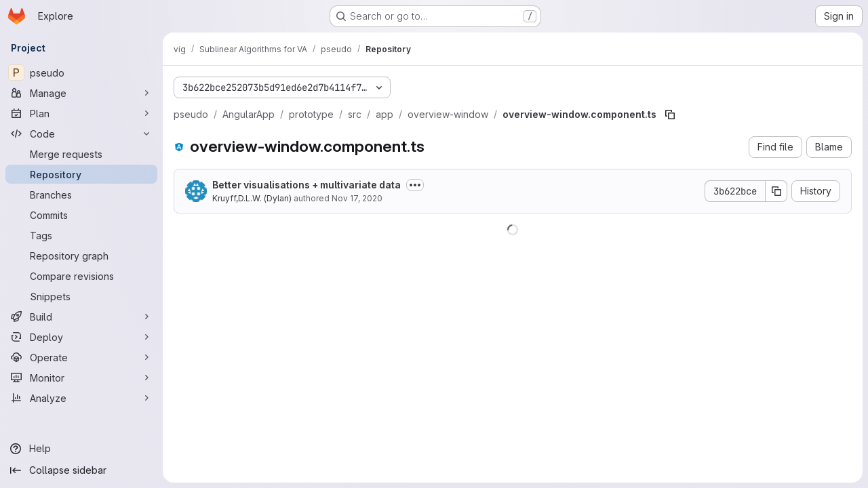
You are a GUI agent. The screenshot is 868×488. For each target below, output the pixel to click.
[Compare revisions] (81, 276)
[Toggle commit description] (415, 185)
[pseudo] (81, 73)
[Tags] (81, 235)
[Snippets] (81, 296)
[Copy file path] (670, 115)
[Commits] (81, 215)
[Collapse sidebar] (81, 470)
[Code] (81, 134)
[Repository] (81, 174)
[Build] (81, 317)
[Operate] (81, 357)
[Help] (81, 449)
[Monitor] (81, 378)
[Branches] (81, 195)
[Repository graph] (81, 256)
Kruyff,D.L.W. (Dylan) (252, 198)
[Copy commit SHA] (776, 191)
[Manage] (81, 93)
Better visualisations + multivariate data (307, 185)
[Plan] (81, 113)
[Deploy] (81, 337)
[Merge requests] (81, 154)
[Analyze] (81, 398)
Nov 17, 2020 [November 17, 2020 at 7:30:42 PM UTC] (357, 198)
